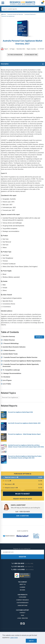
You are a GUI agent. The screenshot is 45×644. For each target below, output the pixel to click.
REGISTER (22, 557)
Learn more (14, 638)
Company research (22, 600)
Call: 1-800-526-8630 (23, 512)
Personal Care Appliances (10, 397)
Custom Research (23, 603)
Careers (22, 587)
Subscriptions (23, 605)
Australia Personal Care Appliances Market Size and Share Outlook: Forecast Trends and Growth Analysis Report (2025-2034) (26, 446)
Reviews (22, 590)
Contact (22, 613)
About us (23, 584)
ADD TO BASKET (22, 494)
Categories (23, 597)
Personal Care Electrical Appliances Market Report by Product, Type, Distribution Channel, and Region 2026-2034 (25, 457)
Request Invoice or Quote (23, 499)
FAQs (23, 615)
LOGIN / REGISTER (22, 618)
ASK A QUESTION (22, 516)
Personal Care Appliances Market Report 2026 (20, 412)
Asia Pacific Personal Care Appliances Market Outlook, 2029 (24, 423)
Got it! (31, 641)
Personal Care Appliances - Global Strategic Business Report (24, 434)
